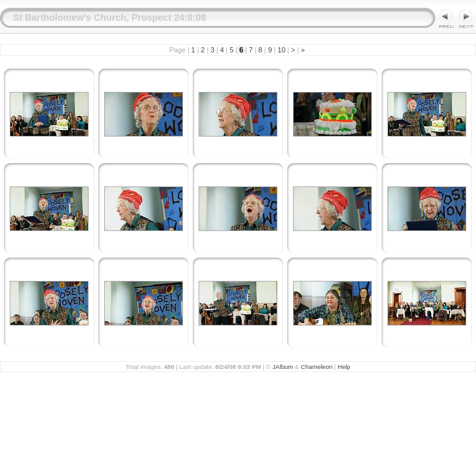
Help (344, 367)
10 (281, 50)
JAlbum (283, 367)
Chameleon (317, 367)
